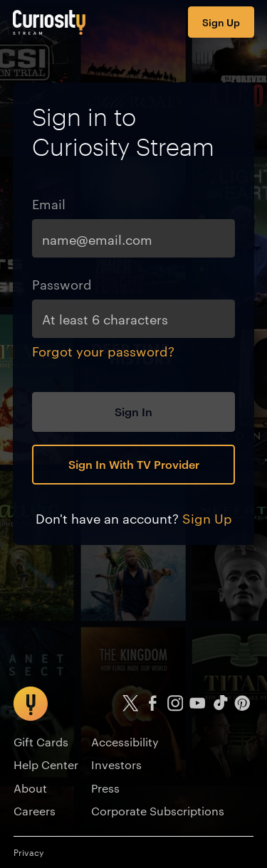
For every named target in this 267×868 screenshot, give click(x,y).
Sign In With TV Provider (134, 464)
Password (62, 284)
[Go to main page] (49, 22)
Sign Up (221, 22)
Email (49, 203)
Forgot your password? (103, 350)
